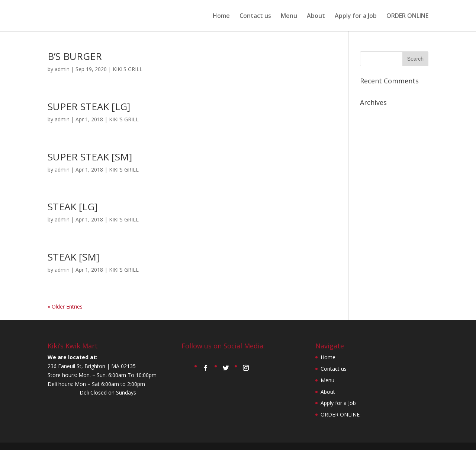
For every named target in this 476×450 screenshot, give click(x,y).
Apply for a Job (356, 16)
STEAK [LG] (73, 207)
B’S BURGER (75, 56)
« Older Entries (65, 307)
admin (62, 69)
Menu (289, 16)
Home (221, 16)
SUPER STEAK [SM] (90, 157)
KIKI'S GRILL (128, 69)
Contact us (255, 16)
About (316, 16)
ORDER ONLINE (407, 16)
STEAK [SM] (73, 257)
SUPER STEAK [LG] (89, 106)
